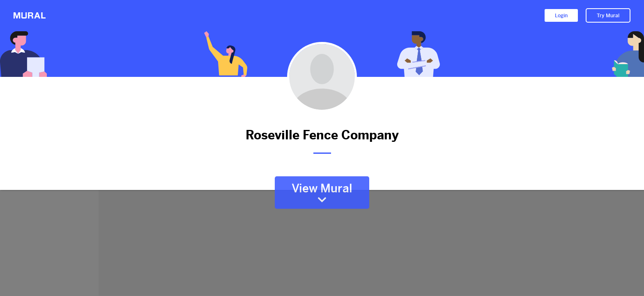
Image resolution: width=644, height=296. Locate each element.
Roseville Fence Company (322, 135)
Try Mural (608, 16)
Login (561, 16)
